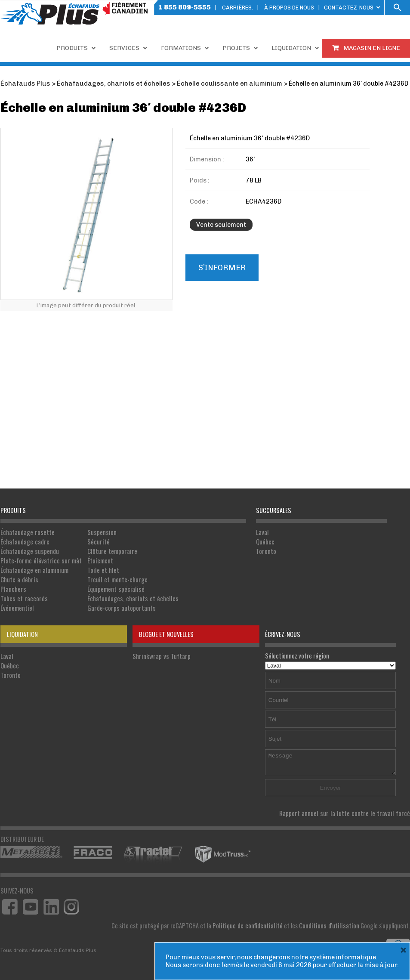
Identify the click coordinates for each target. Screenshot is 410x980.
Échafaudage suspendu (29, 550)
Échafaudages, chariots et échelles (126, 595)
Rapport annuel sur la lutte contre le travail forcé (349, 809)
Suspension (97, 532)
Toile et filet (98, 568)
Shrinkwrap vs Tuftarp (160, 652)
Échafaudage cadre (25, 541)
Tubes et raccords (23, 595)
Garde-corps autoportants (116, 604)
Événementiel (17, 604)
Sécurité (94, 541)
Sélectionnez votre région (331, 656)
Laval (262, 532)
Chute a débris (18, 577)
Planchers (13, 586)
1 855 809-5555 (185, 7)
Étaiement (96, 559)
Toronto (266, 550)
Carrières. (237, 8)
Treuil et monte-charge (112, 577)
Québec (265, 541)
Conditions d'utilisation (331, 921)
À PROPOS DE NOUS (289, 8)
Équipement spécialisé (110, 586)
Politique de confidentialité (253, 921)
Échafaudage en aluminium (33, 568)
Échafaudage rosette (27, 532)
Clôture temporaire (107, 550)
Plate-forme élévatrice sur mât (39, 559)
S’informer (222, 267)
